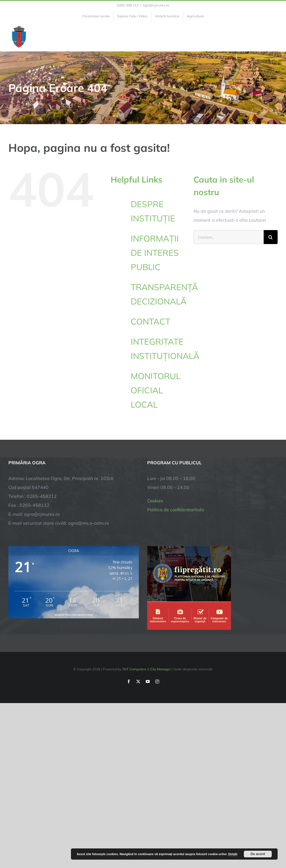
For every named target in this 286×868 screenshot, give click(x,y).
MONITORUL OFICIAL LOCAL (156, 390)
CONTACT (151, 321)
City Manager (160, 669)
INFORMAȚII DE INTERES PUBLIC (155, 253)
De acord (258, 854)
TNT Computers (134, 669)
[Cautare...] (229, 237)
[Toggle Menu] (274, 37)
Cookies (155, 501)
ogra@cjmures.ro (156, 5)
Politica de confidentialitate (176, 510)
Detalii (233, 854)
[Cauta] (271, 237)
